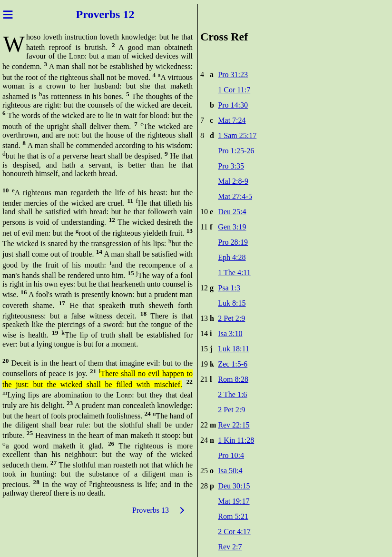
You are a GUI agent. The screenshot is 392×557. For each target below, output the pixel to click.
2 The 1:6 (232, 394)
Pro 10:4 (231, 455)
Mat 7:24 (232, 120)
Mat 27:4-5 (235, 196)
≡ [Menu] (8, 14)
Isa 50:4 (230, 471)
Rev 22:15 (234, 425)
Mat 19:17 (234, 501)
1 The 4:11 (234, 273)
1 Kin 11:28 (236, 440)
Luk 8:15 (232, 303)
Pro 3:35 (231, 166)
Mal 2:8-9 (233, 181)
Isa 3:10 (230, 333)
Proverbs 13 (151, 510)
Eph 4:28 (232, 257)
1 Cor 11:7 (234, 90)
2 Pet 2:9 (231, 318)
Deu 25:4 (232, 212)
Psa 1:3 (229, 288)
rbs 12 (119, 14)
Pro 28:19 (233, 242)
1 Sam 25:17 (237, 135)
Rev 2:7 (230, 547)
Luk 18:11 (234, 349)
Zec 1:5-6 (233, 364)
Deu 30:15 (234, 486)
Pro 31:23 (233, 75)
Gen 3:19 (232, 227)
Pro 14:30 (233, 105)
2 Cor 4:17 (234, 532)
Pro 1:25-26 (236, 151)
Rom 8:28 (233, 379)
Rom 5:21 (233, 516)
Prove (90, 14)
